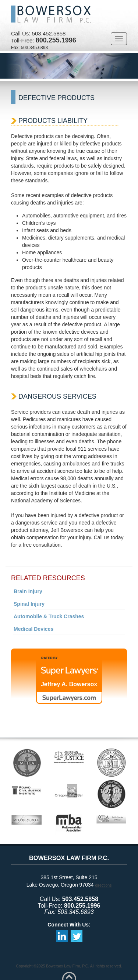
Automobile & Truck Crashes (49, 616)
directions (103, 885)
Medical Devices (33, 629)
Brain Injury (28, 591)
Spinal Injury (29, 604)
